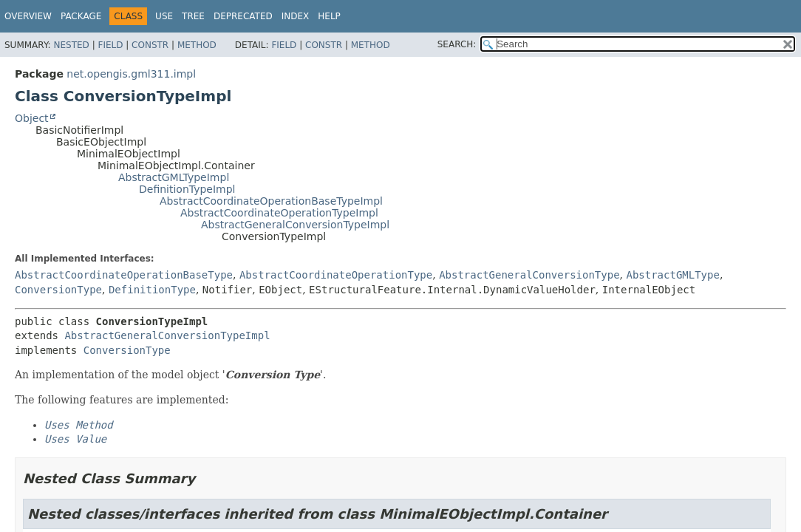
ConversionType (58, 290)
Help (329, 16)
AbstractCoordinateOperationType (336, 275)
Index (296, 16)
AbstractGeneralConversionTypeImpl (295, 225)
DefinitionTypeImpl (187, 189)
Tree (193, 16)
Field (110, 45)
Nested (71, 45)
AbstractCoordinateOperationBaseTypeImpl (271, 201)
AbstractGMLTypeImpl (174, 177)
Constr (150, 45)
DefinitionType (152, 290)
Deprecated (243, 16)
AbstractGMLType (672, 275)
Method (197, 45)
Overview (28, 16)
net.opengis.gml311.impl (131, 74)
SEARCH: (457, 44)
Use (164, 16)
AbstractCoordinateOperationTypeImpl (279, 213)
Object (32, 118)
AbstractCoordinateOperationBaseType (124, 275)
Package (81, 16)
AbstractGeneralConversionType (529, 275)
